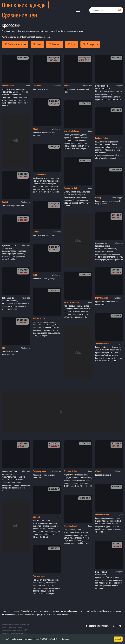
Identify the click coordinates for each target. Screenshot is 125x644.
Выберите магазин (15, 44)
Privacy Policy (46, 639)
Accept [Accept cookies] (118, 639)
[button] (78, 10)
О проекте (117, 626)
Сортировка (90, 44)
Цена (37, 44)
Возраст (54, 44)
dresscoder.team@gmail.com (97, 626)
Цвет (72, 44)
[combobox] (106, 10)
